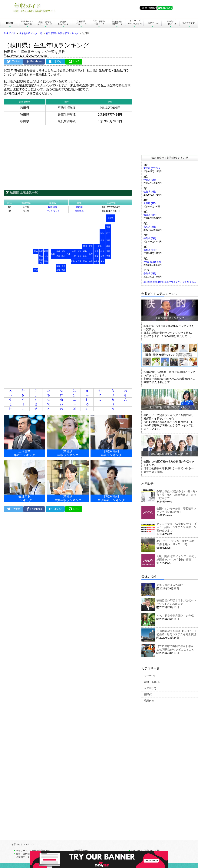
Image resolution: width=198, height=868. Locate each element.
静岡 (91, 261)
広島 (58, 256)
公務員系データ (81, 851)
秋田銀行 (53, 207)
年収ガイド (9, 33)
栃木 (102, 251)
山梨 (97, 256)
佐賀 (41, 251)
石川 (85, 246)
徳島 (63, 270)
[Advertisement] (68, 154)
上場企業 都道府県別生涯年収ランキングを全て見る (170, 282)
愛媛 (58, 266)
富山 (91, 246)
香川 (63, 266)
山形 (102, 240)
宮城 (108, 240)
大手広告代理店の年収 (170, 585)
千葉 (108, 256)
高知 (58, 270)
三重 (79, 261)
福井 (85, 251)
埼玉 (102, 256)
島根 (58, 251)
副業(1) (148, 694)
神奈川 (97, 261)
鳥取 (63, 251)
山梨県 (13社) (150, 250)
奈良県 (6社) (150, 273)
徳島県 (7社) (150, 238)
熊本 (41, 256)
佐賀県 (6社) (150, 192)
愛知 (85, 261)
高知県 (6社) (150, 227)
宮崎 (46, 261)
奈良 (79, 256)
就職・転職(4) (152, 682)
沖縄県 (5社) (150, 180)
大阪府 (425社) (151, 203)
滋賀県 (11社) (150, 215)
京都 (74, 251)
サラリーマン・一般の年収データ (33, 851)
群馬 (97, 251)
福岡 (46, 251)
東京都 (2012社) (152, 168)
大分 (46, 256)
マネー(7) (149, 676)
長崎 (36, 251)
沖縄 (36, 270)
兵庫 (68, 254)
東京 (102, 261)
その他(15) (150, 688)
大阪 (74, 256)
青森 (108, 227)
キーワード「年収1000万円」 (146, 851)
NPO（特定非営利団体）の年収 (175, 616)
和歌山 (74, 261)
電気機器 (79, 211)
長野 (91, 254)
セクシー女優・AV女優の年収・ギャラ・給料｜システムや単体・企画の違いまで (177, 527)
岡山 (63, 256)
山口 (53, 254)
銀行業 (79, 207)
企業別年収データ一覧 (31, 33)
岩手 (108, 233)
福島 (108, 246)
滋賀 (79, 251)
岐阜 (85, 256)
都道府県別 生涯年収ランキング (62, 33)
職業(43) (149, 701)
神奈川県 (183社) (152, 262)
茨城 (108, 251)
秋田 (102, 233)
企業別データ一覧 (25, 857)
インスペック (53, 211)
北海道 (110, 218)
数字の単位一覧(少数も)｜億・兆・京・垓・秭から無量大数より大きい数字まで (177, 495)
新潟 (100, 246)
